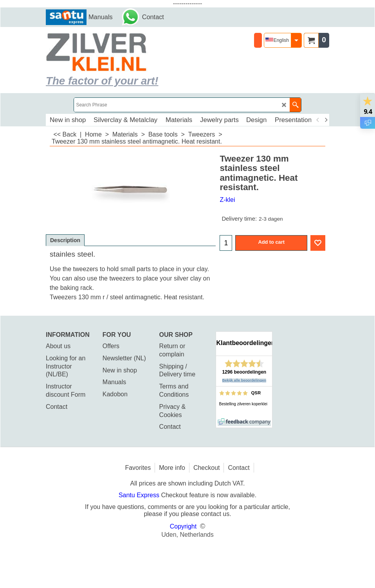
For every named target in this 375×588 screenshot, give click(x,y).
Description (65, 240)
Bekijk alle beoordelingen (244, 380)
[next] (326, 120)
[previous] (318, 120)
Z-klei (227, 200)
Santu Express (140, 495)
